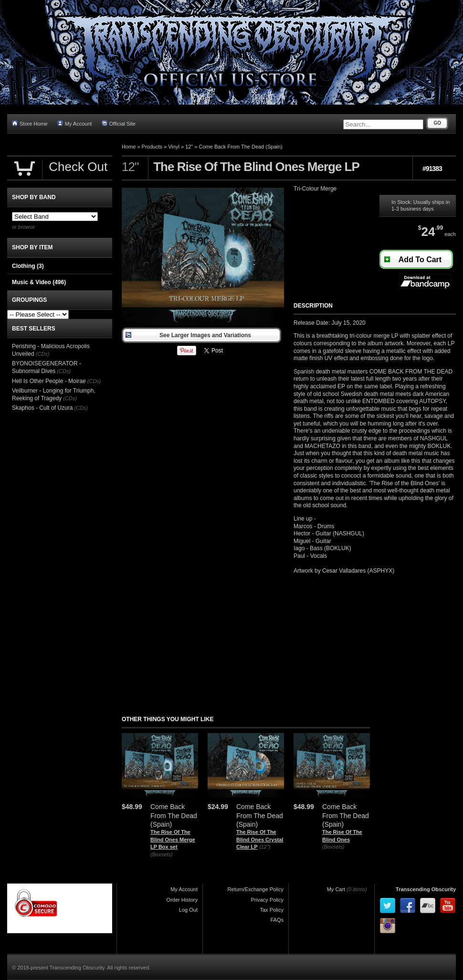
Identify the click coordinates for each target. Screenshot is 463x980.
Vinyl (174, 147)
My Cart (336, 889)
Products (152, 147)
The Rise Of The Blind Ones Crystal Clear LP (260, 839)
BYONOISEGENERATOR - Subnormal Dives (47, 367)
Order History (182, 900)
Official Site (119, 123)
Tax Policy (272, 910)
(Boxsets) (161, 854)
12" (189, 147)
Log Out (188, 910)
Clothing (28, 266)
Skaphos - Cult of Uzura (42, 408)
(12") (265, 847)
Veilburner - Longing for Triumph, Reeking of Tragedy (54, 394)
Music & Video (39, 282)
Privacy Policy (267, 900)
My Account (75, 123)
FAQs (277, 920)
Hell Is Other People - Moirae (49, 381)
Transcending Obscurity (426, 889)
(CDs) (43, 354)
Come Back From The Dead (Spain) (241, 147)
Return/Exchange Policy (256, 889)
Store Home (30, 123)
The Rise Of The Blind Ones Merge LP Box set (173, 839)
